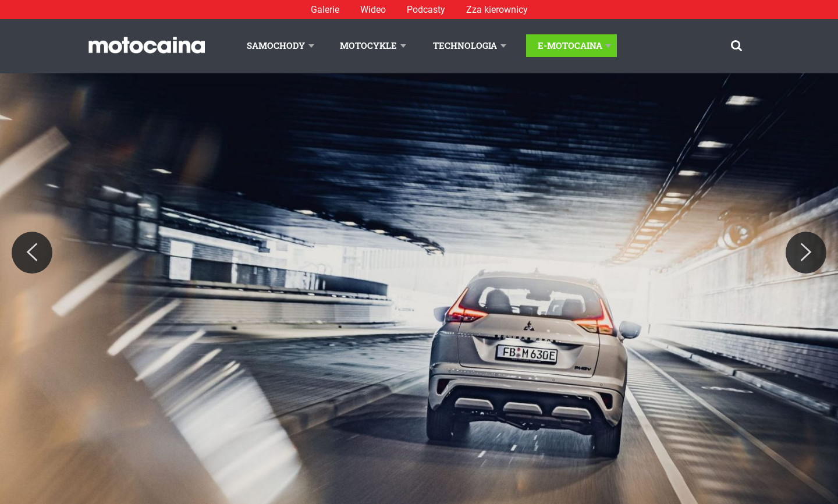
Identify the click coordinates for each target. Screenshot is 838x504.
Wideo (373, 10)
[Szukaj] (736, 46)
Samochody (276, 45)
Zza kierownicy (497, 10)
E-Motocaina (570, 45)
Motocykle (368, 45)
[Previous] (32, 253)
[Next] (806, 253)
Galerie (325, 10)
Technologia (465, 45)
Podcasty (426, 10)
